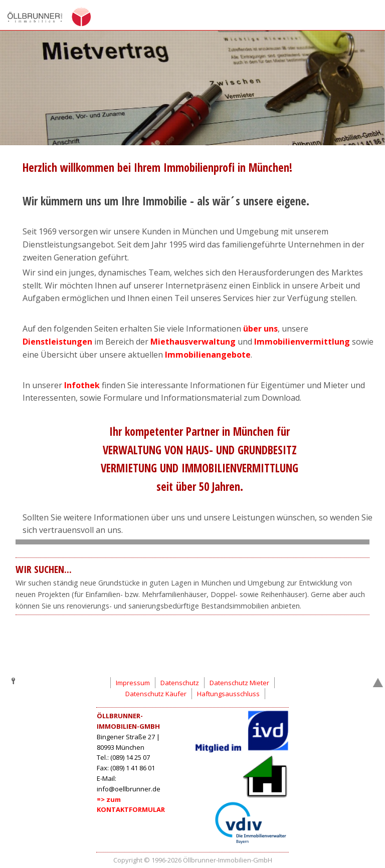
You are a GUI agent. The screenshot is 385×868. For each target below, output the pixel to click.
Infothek (83, 385)
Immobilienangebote (208, 355)
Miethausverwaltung (193, 342)
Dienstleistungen (58, 342)
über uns (260, 329)
